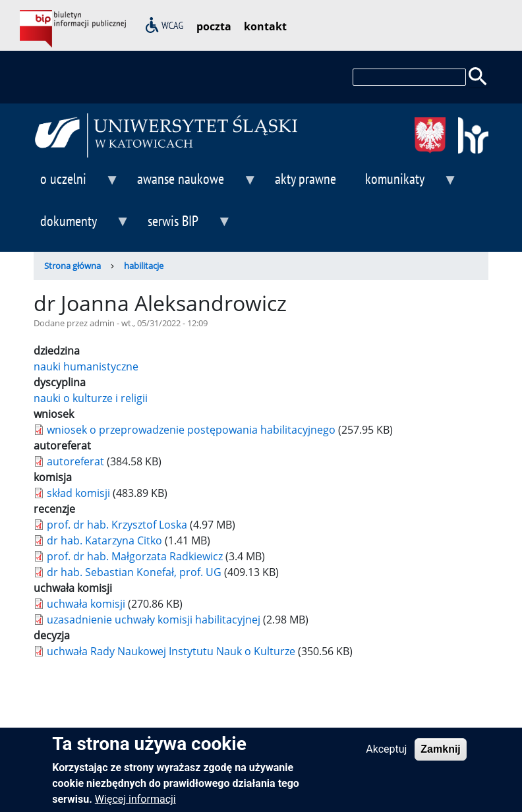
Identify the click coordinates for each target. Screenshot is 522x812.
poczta (214, 26)
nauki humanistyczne (86, 366)
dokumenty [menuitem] (82, 226)
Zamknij (440, 755)
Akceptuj (386, 755)
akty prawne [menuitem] (305, 178)
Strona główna (72, 266)
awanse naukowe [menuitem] (194, 184)
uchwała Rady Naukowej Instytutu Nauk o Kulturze (171, 651)
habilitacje (144, 266)
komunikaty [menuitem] (408, 184)
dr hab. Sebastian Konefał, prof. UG (134, 572)
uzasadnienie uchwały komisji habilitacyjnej (154, 620)
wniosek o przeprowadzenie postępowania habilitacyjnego (191, 430)
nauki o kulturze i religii (91, 398)
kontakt (265, 26)
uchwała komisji (86, 604)
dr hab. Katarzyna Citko (104, 540)
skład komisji (78, 493)
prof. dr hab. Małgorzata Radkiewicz (135, 556)
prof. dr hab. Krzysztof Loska (117, 525)
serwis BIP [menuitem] (186, 226)
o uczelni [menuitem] (76, 184)
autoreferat (75, 461)
